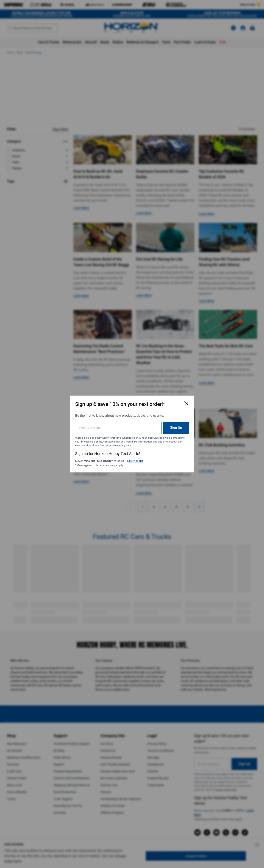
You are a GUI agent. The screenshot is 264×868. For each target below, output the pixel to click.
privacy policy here (120, 446)
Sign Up (176, 428)
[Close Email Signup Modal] (186, 403)
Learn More (135, 461)
